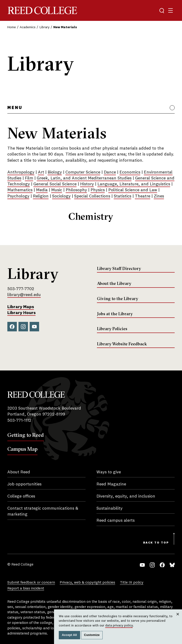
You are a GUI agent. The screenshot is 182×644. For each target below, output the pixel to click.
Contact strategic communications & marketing (43, 511)
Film (29, 178)
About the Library (114, 283)
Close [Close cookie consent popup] (178, 619)
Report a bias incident (26, 589)
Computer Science (83, 172)
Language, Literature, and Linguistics (134, 184)
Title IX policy (132, 583)
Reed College (42, 11)
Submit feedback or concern (31, 583)
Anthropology (21, 172)
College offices (21, 496)
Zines (159, 196)
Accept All (69, 635)
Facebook (12, 327)
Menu (15, 108)
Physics (98, 190)
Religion (41, 196)
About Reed (19, 472)
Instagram (23, 327)
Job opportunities (24, 484)
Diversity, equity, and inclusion (126, 496)
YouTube (34, 327)
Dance (110, 172)
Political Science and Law (133, 190)
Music (57, 190)
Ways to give (109, 472)
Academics (28, 27)
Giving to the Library (118, 299)
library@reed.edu (24, 295)
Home (12, 27)
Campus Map (22, 449)
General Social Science (55, 184)
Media (42, 190)
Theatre (143, 196)
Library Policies (112, 329)
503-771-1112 (19, 420)
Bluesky (172, 565)
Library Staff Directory (119, 269)
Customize (92, 635)
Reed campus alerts (116, 521)
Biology (55, 172)
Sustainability (109, 508)
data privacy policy (119, 626)
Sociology (61, 196)
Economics (130, 172)
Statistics (123, 196)
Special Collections (92, 196)
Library (45, 27)
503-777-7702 (21, 289)
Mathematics (20, 190)
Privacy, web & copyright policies (87, 583)
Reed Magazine (111, 484)
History (87, 184)
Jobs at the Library (115, 314)
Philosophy (76, 190)
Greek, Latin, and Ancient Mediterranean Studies (84, 178)
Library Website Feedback (122, 344)
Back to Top (156, 543)
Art (41, 172)
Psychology (18, 196)
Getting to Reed (26, 435)
